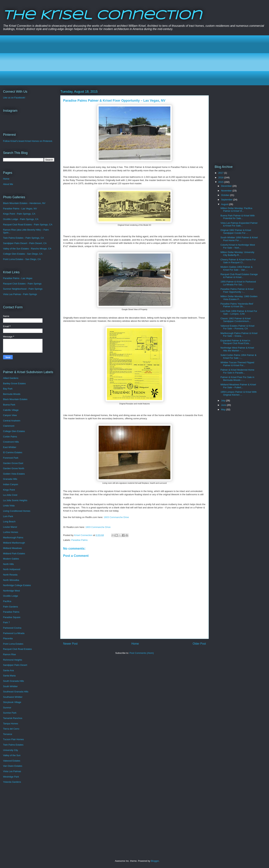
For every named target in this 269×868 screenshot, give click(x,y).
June (224, 405)
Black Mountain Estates (15, 399)
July (224, 401)
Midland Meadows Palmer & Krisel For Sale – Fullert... (238, 386)
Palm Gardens (10, 607)
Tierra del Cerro (11, 729)
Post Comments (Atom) (142, 653)
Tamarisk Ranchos (13, 718)
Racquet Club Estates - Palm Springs (22, 284)
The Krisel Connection (102, 16)
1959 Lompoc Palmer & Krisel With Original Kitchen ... (239, 393)
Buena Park (9, 405)
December (227, 186)
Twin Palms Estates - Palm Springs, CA (23, 238)
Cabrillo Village (11, 410)
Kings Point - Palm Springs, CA (19, 214)
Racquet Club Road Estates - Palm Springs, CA (28, 225)
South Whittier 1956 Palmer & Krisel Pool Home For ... (239, 239)
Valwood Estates (12, 761)
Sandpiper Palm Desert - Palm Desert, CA (25, 243)
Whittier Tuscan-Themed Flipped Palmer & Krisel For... (237, 364)
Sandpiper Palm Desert (15, 665)
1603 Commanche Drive (116, 517)
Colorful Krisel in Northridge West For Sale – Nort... (238, 246)
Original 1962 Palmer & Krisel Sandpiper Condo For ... (236, 232)
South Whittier (10, 686)
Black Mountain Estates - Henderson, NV (24, 203)
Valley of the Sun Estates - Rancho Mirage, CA (27, 249)
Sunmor (7, 708)
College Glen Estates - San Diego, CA (23, 254)
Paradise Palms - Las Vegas (18, 278)
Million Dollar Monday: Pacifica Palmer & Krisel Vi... (236, 210)
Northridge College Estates (17, 585)
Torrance (8, 734)
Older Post (199, 644)
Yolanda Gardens (12, 782)
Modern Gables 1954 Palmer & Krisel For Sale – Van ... (236, 268)
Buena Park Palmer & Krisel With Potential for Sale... (238, 217)
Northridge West (11, 591)
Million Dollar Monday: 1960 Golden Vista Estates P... (239, 298)
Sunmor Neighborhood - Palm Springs (23, 289)
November (227, 191)
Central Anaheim (12, 421)
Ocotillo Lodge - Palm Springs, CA (21, 219)
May (224, 409)
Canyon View (10, 415)
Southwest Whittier (13, 697)
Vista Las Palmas (12, 771)
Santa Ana (8, 670)
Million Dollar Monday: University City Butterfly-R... (237, 254)
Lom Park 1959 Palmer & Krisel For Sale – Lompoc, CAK (239, 313)
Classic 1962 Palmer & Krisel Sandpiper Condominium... (236, 320)
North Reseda (10, 575)
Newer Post (70, 644)
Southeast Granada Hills (16, 692)
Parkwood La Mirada (14, 633)
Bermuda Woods (12, 394)
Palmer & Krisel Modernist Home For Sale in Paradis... (237, 371)
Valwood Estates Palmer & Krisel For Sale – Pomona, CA (237, 327)
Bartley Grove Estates (14, 383)
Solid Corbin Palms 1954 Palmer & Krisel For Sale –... (238, 357)
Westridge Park (11, 777)
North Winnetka (11, 580)
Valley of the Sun (12, 755)
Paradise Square (12, 617)
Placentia (8, 638)
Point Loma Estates (13, 644)
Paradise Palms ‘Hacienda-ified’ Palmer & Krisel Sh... (237, 305)
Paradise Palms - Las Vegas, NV (20, 209)
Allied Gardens (11, 378)
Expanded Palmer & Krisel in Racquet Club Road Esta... (236, 342)
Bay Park (8, 389)
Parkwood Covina (12, 628)
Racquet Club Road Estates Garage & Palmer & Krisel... (239, 276)
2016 (221, 177)
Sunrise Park (10, 713)
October (226, 195)
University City (10, 750)
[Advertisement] (113, 60)
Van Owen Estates (13, 766)
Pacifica (7, 601)
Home (135, 644)
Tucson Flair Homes (13, 739)
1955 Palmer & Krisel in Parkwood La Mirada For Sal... (238, 283)
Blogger (155, 861)
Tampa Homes (11, 724)
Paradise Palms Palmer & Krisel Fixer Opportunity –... (237, 290)
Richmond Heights (13, 660)
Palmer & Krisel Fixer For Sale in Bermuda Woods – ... (237, 379)
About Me (8, 184)
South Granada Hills (13, 681)
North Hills (8, 564)
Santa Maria (9, 676)
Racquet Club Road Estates (17, 649)
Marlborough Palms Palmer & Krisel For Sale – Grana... (239, 335)
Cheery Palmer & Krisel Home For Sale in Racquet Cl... (238, 261)
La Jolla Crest (10, 495)
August (225, 204)
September (227, 200)
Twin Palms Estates (13, 745)
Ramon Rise (10, 654)
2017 (221, 173)
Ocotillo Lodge (10, 596)
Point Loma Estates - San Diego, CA (22, 259)
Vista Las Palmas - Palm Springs (20, 294)
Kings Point (9, 490)
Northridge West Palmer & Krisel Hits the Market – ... (237, 349)
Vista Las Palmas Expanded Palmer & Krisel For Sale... (239, 224)
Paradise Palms (80, 540)
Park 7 (6, 622)
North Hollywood (12, 569)
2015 (221, 182)
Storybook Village (12, 702)
